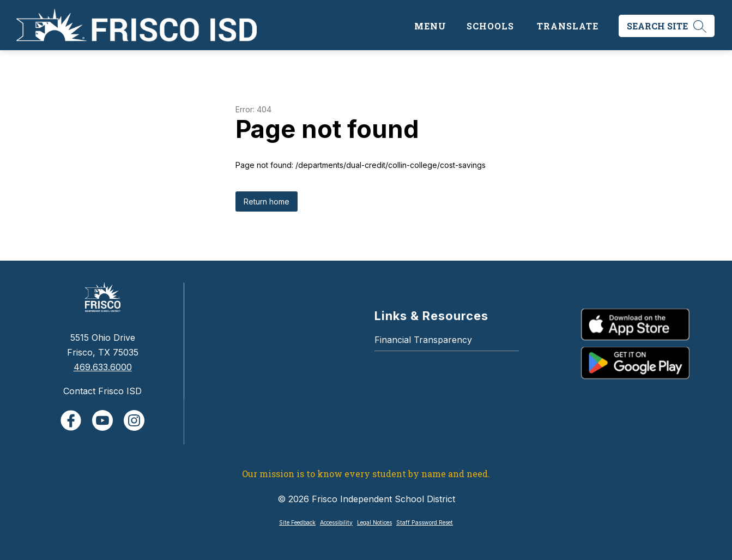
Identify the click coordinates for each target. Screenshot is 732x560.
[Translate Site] (568, 26)
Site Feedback (297, 523)
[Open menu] (429, 26)
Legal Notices (374, 523)
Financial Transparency (423, 340)
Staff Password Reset (425, 523)
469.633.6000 (103, 367)
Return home (267, 201)
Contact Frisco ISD (102, 391)
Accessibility (336, 523)
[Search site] (667, 26)
